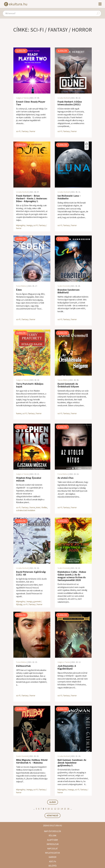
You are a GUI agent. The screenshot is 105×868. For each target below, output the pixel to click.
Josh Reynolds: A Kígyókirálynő (67, 667)
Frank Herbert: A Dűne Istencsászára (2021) (70, 103)
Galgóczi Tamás (22, 98)
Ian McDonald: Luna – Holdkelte (69, 197)
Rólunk (52, 836)
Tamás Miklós (63, 380)
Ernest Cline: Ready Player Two (31, 103)
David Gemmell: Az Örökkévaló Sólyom (68, 385)
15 (65, 809)
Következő (52, 815)
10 (49, 809)
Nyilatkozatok (52, 853)
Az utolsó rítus (65, 478)
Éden (19, 290)
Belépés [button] (53, 866)
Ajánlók (21, 51)
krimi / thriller (42, 507)
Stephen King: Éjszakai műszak (29, 479)
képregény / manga (24, 225)
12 (55, 809)
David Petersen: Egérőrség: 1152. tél (31, 573)
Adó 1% (53, 861)
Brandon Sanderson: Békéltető (69, 291)
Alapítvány (53, 840)
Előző (53, 802)
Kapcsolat (53, 849)
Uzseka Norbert (64, 98)
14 (62, 809)
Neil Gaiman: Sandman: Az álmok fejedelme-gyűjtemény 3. (72, 763)
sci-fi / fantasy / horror (26, 131)
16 (68, 809)
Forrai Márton (21, 286)
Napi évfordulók (52, 831)
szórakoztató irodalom (26, 510)
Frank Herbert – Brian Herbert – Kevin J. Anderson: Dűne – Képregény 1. (32, 198)
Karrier (52, 857)
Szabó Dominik (64, 286)
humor (19, 413)
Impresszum (53, 844)
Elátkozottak (23, 666)
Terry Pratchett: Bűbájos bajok (30, 385)
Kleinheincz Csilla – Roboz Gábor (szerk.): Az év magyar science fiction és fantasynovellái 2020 (72, 576)
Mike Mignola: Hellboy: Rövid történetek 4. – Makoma (32, 761)
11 (52, 809)
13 (58, 809)
